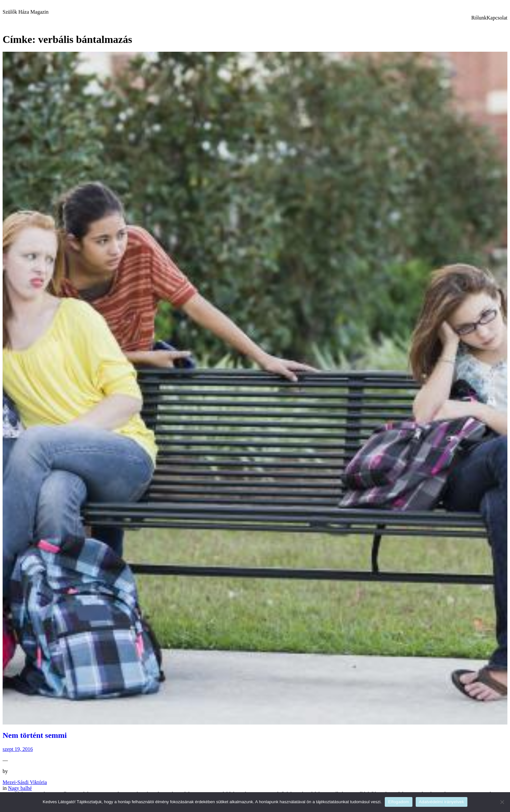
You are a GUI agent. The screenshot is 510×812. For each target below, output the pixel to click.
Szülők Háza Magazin (26, 12)
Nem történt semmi (35, 735)
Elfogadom (398, 802)
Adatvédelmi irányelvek (442, 802)
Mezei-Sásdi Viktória (25, 782)
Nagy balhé (20, 788)
